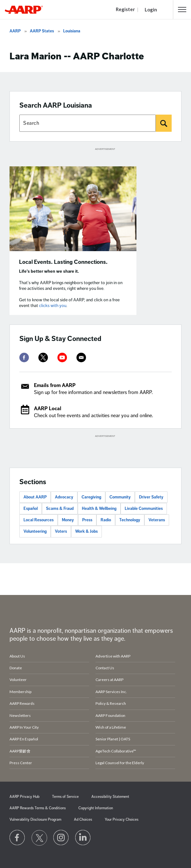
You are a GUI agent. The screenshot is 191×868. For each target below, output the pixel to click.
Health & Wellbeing (99, 509)
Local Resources (39, 520)
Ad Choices (83, 820)
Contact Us (105, 668)
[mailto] (81, 357)
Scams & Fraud (60, 509)
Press (87, 520)
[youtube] (62, 357)
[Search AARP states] (88, 123)
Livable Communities (144, 509)
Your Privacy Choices (122, 820)
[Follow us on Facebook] (17, 838)
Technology (130, 520)
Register (125, 9)
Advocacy (64, 497)
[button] (182, 10)
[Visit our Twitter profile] (39, 838)
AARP (15, 31)
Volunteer (18, 680)
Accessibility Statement (110, 797)
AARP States (42, 31)
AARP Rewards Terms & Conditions (38, 808)
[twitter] (43, 357)
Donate (16, 668)
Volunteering (35, 531)
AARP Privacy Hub (24, 797)
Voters (61, 531)
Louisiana (72, 31)
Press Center (21, 763)
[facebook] (24, 357)
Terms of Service (65, 797)
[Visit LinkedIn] (83, 838)
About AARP (35, 497)
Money (68, 520)
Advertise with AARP (113, 656)
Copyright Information (96, 808)
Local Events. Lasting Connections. (63, 262)
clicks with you (53, 306)
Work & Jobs (86, 531)
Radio (106, 520)
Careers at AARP (109, 680)
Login (151, 10)
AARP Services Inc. (111, 692)
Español (31, 509)
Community (120, 497)
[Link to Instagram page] (61, 838)
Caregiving (91, 497)
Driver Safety (151, 497)
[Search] (164, 123)
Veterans (157, 520)
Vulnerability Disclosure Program (35, 820)
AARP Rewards (22, 703)
